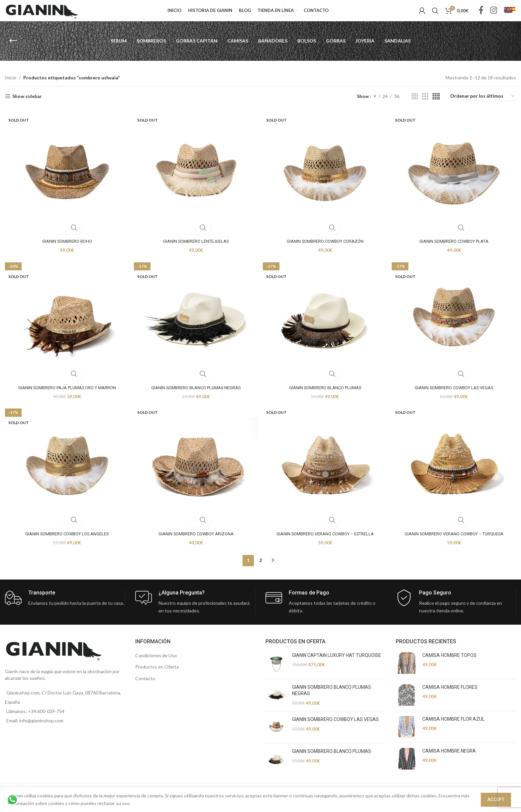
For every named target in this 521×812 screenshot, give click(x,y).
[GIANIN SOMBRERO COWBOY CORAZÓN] (326, 180)
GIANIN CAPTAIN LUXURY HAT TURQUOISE (337, 663)
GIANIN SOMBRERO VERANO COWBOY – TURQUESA (456, 541)
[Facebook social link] (481, 15)
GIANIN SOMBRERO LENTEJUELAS (196, 246)
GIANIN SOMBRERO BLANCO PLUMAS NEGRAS (196, 394)
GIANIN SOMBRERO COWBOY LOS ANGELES (65, 541)
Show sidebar (27, 105)
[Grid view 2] (415, 105)
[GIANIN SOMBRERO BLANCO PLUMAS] (326, 327)
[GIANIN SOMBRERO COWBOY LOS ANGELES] (65, 475)
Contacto (145, 686)
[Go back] (13, 49)
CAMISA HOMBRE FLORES (450, 694)
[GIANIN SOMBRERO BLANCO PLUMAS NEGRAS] (195, 327)
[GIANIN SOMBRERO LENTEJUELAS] (195, 180)
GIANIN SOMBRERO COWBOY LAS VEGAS (456, 394)
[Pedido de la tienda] (483, 105)
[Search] (435, 15)
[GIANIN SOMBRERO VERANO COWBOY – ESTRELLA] (326, 475)
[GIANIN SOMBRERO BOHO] (65, 180)
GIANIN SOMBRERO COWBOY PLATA (456, 246)
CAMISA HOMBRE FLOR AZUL (453, 726)
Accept (496, 799)
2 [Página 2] (260, 568)
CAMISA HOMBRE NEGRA (449, 758)
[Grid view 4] (436, 105)
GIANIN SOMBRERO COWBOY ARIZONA (196, 541)
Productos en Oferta (157, 674)
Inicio (11, 86)
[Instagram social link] (494, 15)
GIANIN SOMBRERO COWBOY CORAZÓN (326, 246)
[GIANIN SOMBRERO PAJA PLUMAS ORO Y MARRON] (65, 327)
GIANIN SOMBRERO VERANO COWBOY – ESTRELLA (326, 541)
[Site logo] (42, 14)
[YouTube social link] (508, 15)
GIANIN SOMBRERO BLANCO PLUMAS (326, 394)
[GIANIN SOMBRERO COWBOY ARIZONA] (195, 475)
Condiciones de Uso (156, 663)
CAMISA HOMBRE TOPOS (449, 663)
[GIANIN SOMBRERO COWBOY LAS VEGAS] (456, 327)
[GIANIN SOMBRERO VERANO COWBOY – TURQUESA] (456, 475)
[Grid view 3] (425, 105)
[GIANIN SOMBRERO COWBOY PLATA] (456, 180)
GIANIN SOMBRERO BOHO (65, 246)
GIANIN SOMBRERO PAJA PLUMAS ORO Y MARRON (65, 394)
